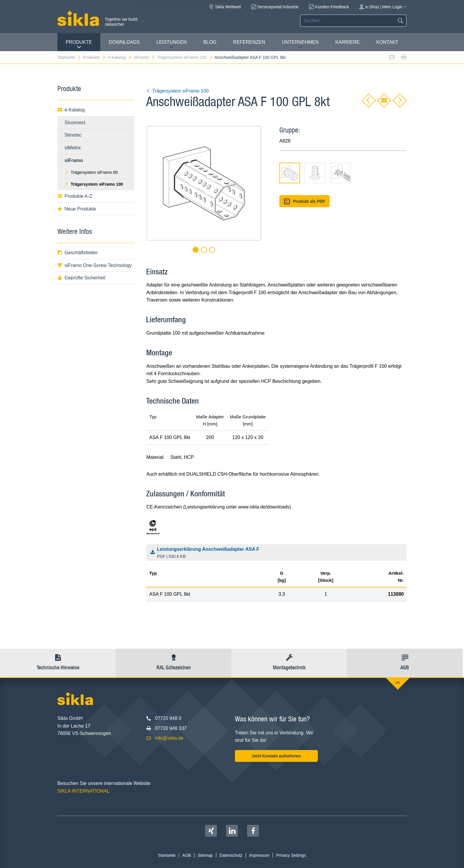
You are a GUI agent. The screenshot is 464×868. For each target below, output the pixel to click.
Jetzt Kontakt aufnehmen (276, 756)
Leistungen (172, 44)
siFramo (145, 57)
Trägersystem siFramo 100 (185, 57)
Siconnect (75, 123)
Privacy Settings (291, 855)
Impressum (259, 855)
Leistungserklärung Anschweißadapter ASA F (278, 553)
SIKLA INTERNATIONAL (83, 791)
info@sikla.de (169, 738)
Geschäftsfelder (78, 253)
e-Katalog (120, 57)
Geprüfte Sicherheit (81, 278)
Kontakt (387, 42)
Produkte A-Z (75, 196)
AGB (187, 855)
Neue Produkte (77, 209)
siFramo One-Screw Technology (95, 265)
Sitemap (205, 855)
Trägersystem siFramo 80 (91, 172)
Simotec (73, 135)
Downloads (124, 42)
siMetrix (73, 148)
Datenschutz (231, 855)
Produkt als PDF (304, 201)
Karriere (347, 42)
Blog (210, 42)
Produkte (79, 44)
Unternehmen (300, 44)
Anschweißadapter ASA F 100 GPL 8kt (250, 57)
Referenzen (249, 42)
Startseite (69, 57)
